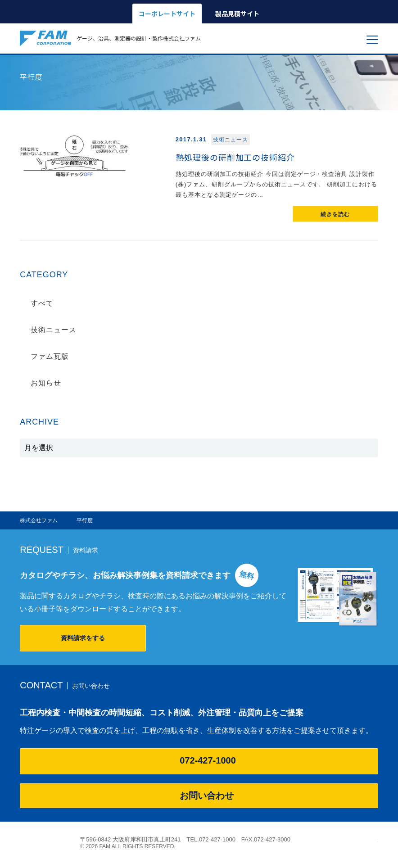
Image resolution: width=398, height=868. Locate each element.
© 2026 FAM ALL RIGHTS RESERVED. (128, 846)
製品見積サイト (237, 14)
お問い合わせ (199, 796)
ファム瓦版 (50, 356)
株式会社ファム (45, 843)
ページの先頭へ (373, 839)
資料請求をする (83, 638)
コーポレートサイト (167, 14)
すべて (42, 303)
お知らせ (46, 383)
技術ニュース (54, 330)
